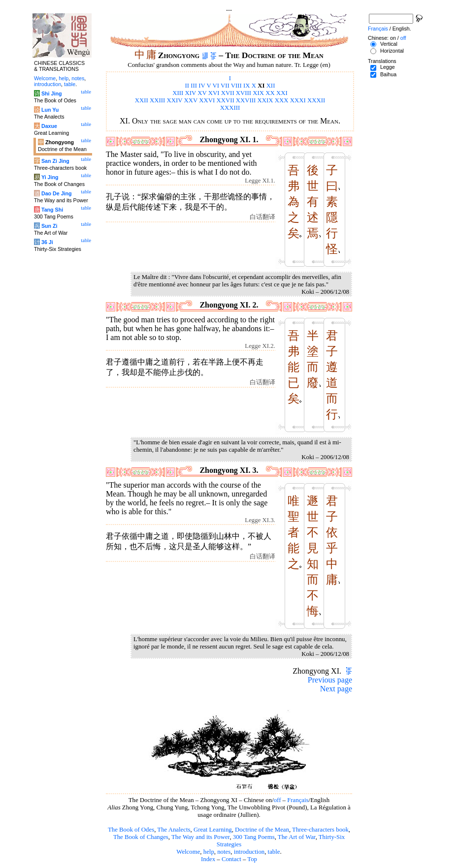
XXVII (225, 100)
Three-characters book (320, 830)
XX (270, 93)
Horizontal (392, 51)
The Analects (174, 830)
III (194, 86)
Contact (231, 859)
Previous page (330, 680)
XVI (214, 93)
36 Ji (47, 242)
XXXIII (230, 108)
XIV (191, 93)
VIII (236, 86)
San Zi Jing (55, 161)
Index (208, 859)
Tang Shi (52, 210)
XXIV (175, 100)
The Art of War (297, 837)
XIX (258, 93)
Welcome (188, 852)
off (278, 800)
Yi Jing (50, 177)
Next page (336, 689)
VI (216, 86)
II (187, 86)
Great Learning (213, 830)
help (209, 852)
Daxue (49, 126)
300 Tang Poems (254, 837)
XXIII (157, 100)
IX (247, 86)
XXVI (207, 100)
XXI (282, 93)
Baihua (388, 74)
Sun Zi (49, 226)
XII (271, 86)
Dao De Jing (57, 193)
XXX (282, 100)
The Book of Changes (141, 837)
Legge (388, 67)
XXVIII (246, 100)
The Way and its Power (200, 837)
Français (298, 800)
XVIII (244, 93)
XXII (142, 100)
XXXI (298, 100)
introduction (249, 852)
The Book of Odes (131, 830)
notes (224, 852)
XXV (191, 100)
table (274, 852)
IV (202, 86)
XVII (228, 93)
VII (225, 86)
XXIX (265, 100)
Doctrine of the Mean (262, 830)
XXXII (316, 100)
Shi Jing (51, 93)
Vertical (389, 44)
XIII (178, 93)
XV (202, 93)
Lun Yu (50, 110)
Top (252, 859)
